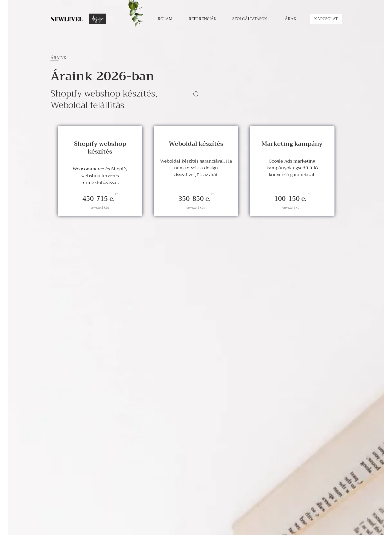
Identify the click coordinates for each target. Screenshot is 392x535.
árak (291, 19)
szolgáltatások (250, 19)
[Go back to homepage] (78, 19)
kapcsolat (326, 19)
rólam (165, 19)
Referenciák (203, 19)
